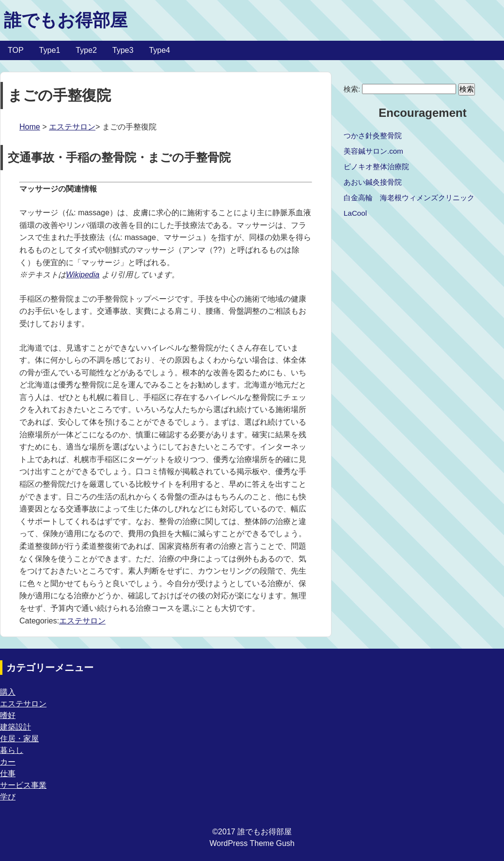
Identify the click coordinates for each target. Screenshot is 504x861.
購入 (8, 692)
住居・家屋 (19, 739)
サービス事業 (23, 785)
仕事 (8, 773)
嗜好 (8, 715)
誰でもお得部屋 (66, 20)
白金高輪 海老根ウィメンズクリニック (409, 198)
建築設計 (16, 727)
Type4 (159, 50)
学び (8, 797)
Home (30, 127)
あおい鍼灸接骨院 (373, 182)
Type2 (86, 50)
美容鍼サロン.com (373, 151)
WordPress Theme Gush (252, 843)
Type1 (50, 50)
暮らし (12, 750)
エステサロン (72, 127)
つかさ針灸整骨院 (373, 136)
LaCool (355, 213)
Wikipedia (83, 275)
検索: (352, 89)
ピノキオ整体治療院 (376, 167)
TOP (16, 50)
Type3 (123, 50)
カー (8, 762)
